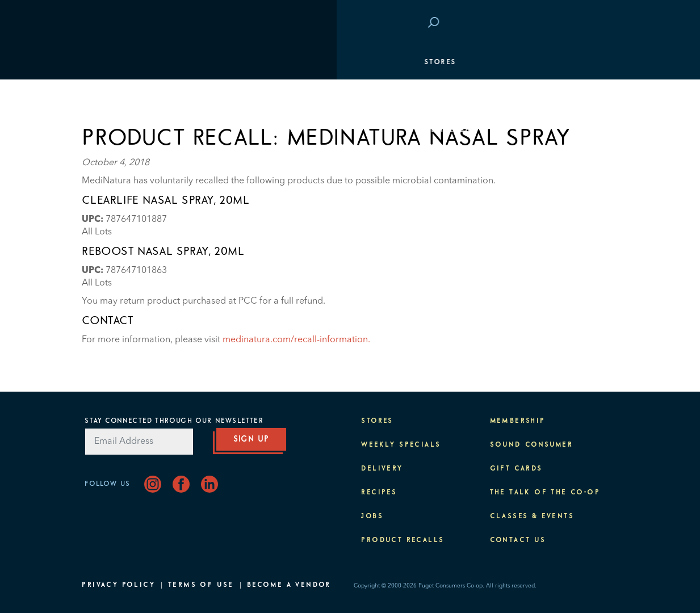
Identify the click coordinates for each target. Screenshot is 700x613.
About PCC (587, 233)
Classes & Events (570, 165)
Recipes (379, 493)
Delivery (382, 469)
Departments (118, 96)
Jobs (372, 517)
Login (598, 23)
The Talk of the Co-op (545, 493)
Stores (103, 62)
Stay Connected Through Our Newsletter (174, 421)
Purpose (592, 199)
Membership (115, 131)
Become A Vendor (289, 585)
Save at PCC (544, 23)
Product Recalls (403, 540)
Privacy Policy (118, 585)
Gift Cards (516, 469)
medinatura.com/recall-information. (296, 340)
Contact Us (518, 540)
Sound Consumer (532, 445)
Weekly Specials (401, 445)
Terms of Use (201, 585)
